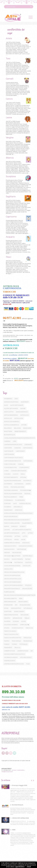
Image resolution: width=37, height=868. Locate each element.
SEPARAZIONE (17, 618)
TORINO (7, 644)
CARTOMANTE (9, 451)
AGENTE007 (25, 402)
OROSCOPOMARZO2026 (12, 582)
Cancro (9, 99)
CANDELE (7, 441)
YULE (28, 664)
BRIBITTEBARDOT (20, 431)
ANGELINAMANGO (22, 412)
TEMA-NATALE (16, 641)
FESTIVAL (27, 494)
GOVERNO (8, 507)
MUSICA (7, 559)
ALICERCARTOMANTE (11, 408)
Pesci (8, 257)
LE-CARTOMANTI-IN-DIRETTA (22, 530)
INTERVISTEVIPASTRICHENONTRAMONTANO (18, 513)
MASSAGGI (26, 543)
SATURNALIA (28, 608)
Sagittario (10, 197)
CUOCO (16, 474)
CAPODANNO (28, 448)
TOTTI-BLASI (23, 644)
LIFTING (30, 533)
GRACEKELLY (18, 507)
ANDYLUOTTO (9, 412)
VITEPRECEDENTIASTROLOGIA (14, 664)
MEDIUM (7, 553)
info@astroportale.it (7, 772)
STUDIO (7, 628)
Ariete (9, 38)
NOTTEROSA (19, 562)
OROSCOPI (27, 566)
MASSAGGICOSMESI (25, 546)
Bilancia (9, 158)
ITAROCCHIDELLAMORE (12, 523)
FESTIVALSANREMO (11, 497)
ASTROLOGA (24, 415)
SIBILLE (27, 618)
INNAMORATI (8, 510)
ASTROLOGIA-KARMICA (12, 422)
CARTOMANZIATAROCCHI (12, 461)
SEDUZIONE (24, 615)
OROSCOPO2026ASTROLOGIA (14, 572)
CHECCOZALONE (10, 464)
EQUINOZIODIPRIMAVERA (13, 481)
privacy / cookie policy (18, 770)
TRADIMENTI (8, 647)
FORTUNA (7, 503)
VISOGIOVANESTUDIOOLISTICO (14, 654)
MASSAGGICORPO (10, 546)
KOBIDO (23, 526)
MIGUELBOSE (17, 553)
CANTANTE (28, 445)
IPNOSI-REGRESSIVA (11, 516)
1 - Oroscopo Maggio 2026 (19, 785)
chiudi (29, 867)
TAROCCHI (29, 628)
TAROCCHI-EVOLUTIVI (11, 634)
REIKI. (21, 598)
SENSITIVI (7, 618)
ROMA (6, 608)
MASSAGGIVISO (9, 549)
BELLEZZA (17, 428)
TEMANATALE (28, 641)
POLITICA (28, 585)
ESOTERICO (27, 481)
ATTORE (24, 425)
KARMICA (14, 526)
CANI (15, 441)
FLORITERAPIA (20, 500)
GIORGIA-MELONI (25, 503)
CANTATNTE (8, 448)
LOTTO (25, 536)
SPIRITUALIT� (25, 625)
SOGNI (23, 621)
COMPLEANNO (24, 467)
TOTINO (14, 644)
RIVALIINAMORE (25, 605)
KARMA (7, 526)
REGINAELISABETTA (10, 598)
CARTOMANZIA (9, 454)
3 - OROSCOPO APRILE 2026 (20, 818)
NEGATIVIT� (8, 562)
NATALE (28, 559)
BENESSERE (27, 428)
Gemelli (9, 79)
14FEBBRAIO (8, 399)
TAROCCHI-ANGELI (10, 631)
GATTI (15, 503)
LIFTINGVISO (8, 536)
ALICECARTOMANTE (17, 405)
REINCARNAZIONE (10, 602)
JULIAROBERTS (27, 523)
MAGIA (16, 539)
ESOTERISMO (19, 484)
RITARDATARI (8, 605)
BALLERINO (8, 428)
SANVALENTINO (16, 608)
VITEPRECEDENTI (10, 661)
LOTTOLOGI (8, 539)
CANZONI (17, 448)
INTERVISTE (19, 510)
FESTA (6, 487)
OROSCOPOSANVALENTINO (13, 585)
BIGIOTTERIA (8, 431)
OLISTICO (28, 562)
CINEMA (21, 464)
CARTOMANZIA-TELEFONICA (13, 458)
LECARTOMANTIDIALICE (12, 533)
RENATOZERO (23, 602)
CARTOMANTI (20, 451)
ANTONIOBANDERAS (11, 415)
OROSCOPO (8, 569)
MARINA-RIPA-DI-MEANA (12, 543)
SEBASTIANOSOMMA (11, 615)
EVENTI (28, 484)
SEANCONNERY (19, 611)
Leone (9, 117)
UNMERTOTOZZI (23, 651)
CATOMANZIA (28, 461)
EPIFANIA (23, 477)
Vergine (9, 138)
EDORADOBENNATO (11, 477)
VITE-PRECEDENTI (26, 657)
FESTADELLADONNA (17, 487)
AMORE (23, 408)
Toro (8, 59)
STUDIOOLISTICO (18, 628)
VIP (32, 651)
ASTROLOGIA (19, 418)
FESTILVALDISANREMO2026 (13, 494)
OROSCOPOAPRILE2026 (12, 575)
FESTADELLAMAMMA (11, 490)
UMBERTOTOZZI (9, 651)
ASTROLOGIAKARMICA (11, 425)
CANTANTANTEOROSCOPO (13, 445)
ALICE (6, 405)
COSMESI (7, 474)
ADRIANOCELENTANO (11, 402)
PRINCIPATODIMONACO (12, 589)
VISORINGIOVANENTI (11, 657)
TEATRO (7, 641)
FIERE (21, 497)
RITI (16, 605)
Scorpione (11, 176)
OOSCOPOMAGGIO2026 (12, 566)
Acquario (10, 237)
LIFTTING (17, 536)
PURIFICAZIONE (9, 592)
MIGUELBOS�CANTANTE (12, 556)
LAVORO (7, 530)
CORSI (6, 471)
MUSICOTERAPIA (17, 559)
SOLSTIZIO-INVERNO (11, 625)
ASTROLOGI (8, 418)
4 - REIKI (13, 830)
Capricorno (11, 217)
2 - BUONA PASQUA (17, 805)
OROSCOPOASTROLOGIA (13, 579)
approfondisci (20, 867)
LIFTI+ (24, 533)
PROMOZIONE (27, 589)
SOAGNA (16, 621)
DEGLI (23, 474)
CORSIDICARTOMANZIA (19, 471)
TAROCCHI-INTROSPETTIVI (13, 638)
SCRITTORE (8, 611)
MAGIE (23, 539)
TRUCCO (17, 647)
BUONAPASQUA (9, 435)
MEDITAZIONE (22, 549)
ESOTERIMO (8, 484)
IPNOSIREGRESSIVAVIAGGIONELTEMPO (17, 520)
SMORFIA (7, 621)
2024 (16, 399)
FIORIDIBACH (8, 500)
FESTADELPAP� (25, 490)
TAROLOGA (27, 638)
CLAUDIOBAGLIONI (10, 467)
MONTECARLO (28, 556)
